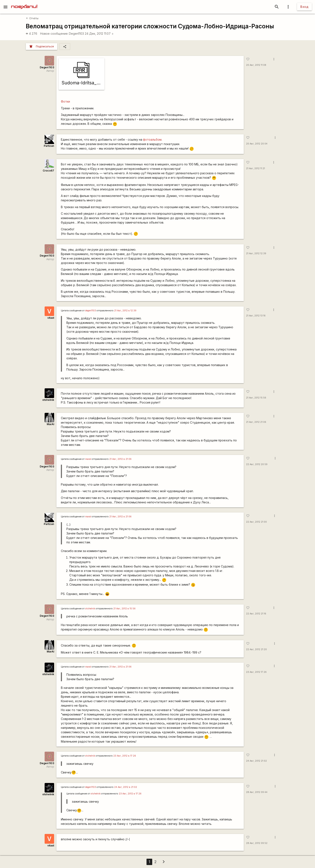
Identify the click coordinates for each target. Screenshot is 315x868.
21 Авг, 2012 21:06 (256, 422)
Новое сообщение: (54, 34)
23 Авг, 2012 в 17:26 (125, 756)
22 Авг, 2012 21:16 (256, 614)
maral (88, 459)
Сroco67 (48, 171)
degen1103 (91, 311)
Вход (304, 7)
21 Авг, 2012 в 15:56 (124, 609)
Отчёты (32, 18)
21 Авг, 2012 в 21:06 (120, 459)
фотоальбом (152, 139)
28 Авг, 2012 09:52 (257, 843)
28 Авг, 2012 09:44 (257, 792)
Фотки (65, 101)
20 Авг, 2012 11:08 (256, 65)
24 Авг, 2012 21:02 (256, 761)
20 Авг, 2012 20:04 (257, 144)
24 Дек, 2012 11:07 (99, 34)
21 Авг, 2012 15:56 (256, 398)
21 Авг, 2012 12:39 (256, 253)
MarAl (50, 424)
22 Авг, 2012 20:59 (257, 464)
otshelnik (48, 400)
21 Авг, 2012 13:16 (256, 316)
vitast (51, 318)
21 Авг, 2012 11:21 (255, 168)
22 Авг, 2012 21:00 (256, 522)
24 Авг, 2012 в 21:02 (126, 787)
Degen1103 (76, 34)
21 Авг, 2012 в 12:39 (125, 311)
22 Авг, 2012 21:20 (256, 649)
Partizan (49, 146)
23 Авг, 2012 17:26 (256, 672)
